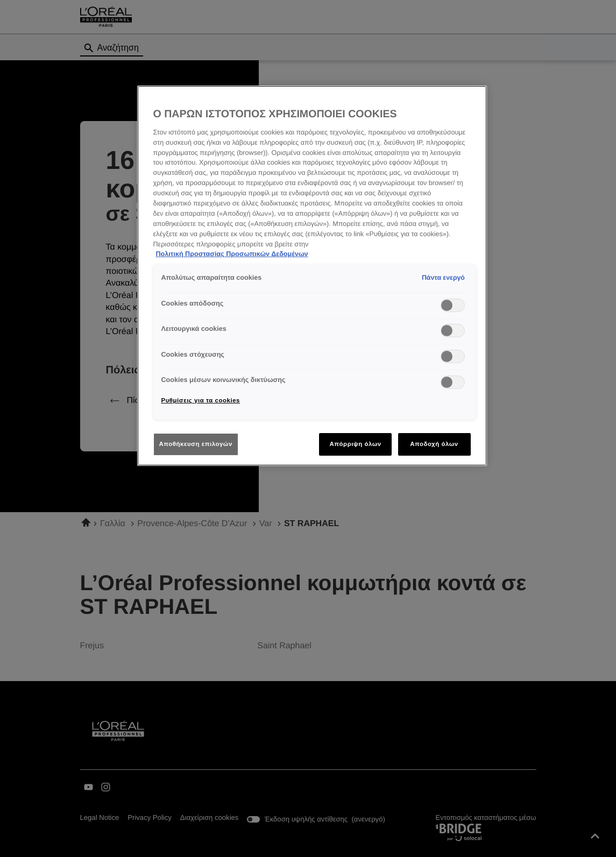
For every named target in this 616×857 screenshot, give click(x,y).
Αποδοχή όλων (434, 444)
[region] (312, 276)
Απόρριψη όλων (355, 444)
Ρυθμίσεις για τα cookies (201, 400)
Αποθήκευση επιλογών (196, 444)
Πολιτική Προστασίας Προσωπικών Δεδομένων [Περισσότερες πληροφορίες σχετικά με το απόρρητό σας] (232, 254)
